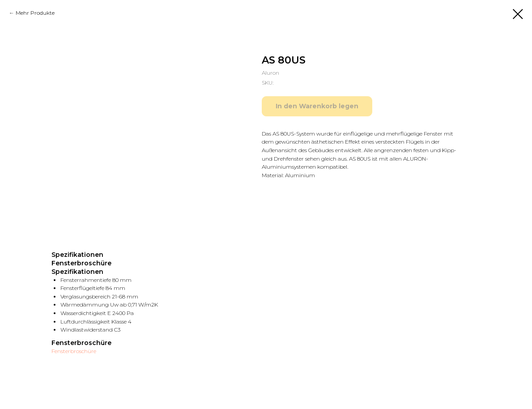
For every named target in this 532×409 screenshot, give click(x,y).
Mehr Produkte (35, 13)
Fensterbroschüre (74, 351)
